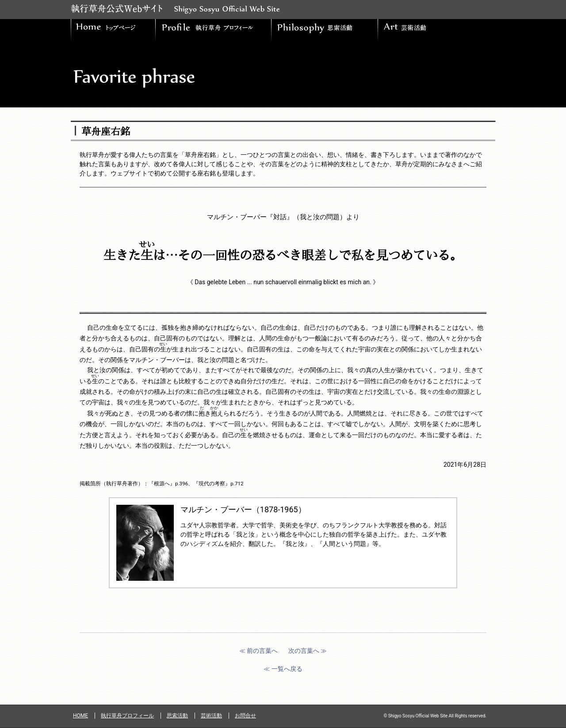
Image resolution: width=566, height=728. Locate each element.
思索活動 (177, 716)
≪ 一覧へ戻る (283, 669)
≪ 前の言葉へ (258, 651)
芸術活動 (211, 716)
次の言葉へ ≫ (308, 651)
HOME (80, 716)
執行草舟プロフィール (127, 716)
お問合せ (245, 716)
